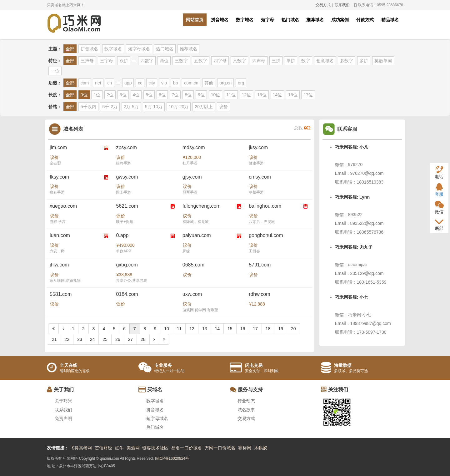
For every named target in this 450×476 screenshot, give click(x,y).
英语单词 (383, 61)
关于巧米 (63, 401)
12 (192, 329)
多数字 (347, 61)
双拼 (124, 61)
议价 (223, 107)
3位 (123, 95)
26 (118, 339)
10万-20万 (179, 107)
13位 (262, 95)
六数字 (239, 61)
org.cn (225, 83)
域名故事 (246, 410)
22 (67, 339)
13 (205, 329)
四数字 (147, 61)
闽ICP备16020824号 (172, 458)
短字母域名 (139, 49)
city (152, 83)
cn (110, 83)
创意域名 (325, 61)
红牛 (119, 448)
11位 (231, 95)
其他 (209, 83)
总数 (302, 128)
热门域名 (290, 20)
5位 (149, 95)
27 (130, 339)
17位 (308, 95)
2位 (110, 95)
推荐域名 (315, 20)
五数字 (201, 61)
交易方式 (323, 5)
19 (281, 329)
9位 (201, 95)
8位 (188, 95)
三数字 (181, 61)
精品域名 (390, 20)
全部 (70, 49)
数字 (306, 61)
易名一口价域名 (187, 448)
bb (176, 83)
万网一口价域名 (220, 448)
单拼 (291, 61)
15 (230, 329)
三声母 (87, 61)
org (241, 83)
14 (217, 329)
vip (164, 83)
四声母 (259, 61)
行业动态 (246, 401)
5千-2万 (110, 107)
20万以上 (204, 107)
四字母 (220, 61)
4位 (136, 95)
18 (268, 329)
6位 (162, 95)
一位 (55, 71)
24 (92, 339)
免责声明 (63, 418)
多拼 (364, 61)
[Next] (154, 339)
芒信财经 (103, 448)
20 (293, 329)
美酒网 (133, 448)
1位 (97, 95)
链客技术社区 (155, 448)
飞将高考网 (81, 448)
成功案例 (340, 20)
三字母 (107, 61)
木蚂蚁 (261, 448)
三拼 (276, 61)
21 (54, 339)
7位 (175, 95)
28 (143, 339)
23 (80, 339)
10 (167, 329)
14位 (277, 95)
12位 (247, 95)
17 (255, 329)
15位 (293, 95)
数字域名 (245, 20)
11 (179, 329)
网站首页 (195, 20)
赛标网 (245, 448)
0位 (84, 95)
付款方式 (365, 20)
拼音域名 (220, 20)
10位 (216, 95)
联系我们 (342, 5)
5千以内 (88, 107)
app (128, 83)
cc (140, 83)
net (98, 83)
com (85, 83)
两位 (164, 61)
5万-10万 (154, 107)
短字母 (267, 20)
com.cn (191, 83)
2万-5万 (131, 107)
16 (243, 329)
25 (105, 339)
